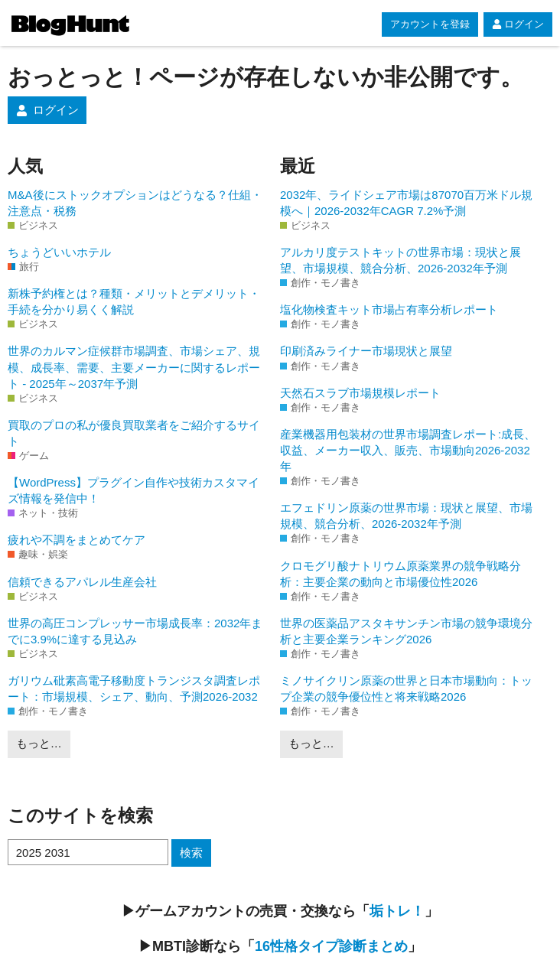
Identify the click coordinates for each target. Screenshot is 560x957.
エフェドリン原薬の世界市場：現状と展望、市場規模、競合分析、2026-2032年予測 (406, 516)
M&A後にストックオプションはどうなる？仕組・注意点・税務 (135, 203)
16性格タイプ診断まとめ (331, 946)
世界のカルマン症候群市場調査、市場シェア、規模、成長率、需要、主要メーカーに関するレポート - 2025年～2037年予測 (134, 367)
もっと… (39, 743)
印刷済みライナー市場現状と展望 (366, 351)
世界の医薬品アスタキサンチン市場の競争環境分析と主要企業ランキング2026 (406, 631)
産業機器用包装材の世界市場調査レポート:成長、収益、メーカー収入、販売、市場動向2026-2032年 (408, 450)
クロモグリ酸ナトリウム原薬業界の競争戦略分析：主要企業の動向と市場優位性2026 (400, 574)
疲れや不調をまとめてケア (77, 540)
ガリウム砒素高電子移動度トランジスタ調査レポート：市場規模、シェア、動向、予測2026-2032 (134, 688)
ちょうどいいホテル (59, 252)
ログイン (518, 24)
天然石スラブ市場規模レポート (360, 393)
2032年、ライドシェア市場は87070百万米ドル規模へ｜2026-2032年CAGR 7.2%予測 (406, 203)
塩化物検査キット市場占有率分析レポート (389, 309)
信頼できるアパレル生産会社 (82, 582)
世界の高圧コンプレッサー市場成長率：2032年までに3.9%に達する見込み (135, 631)
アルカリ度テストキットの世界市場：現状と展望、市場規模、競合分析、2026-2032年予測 (400, 260)
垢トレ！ (397, 911)
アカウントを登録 (430, 24)
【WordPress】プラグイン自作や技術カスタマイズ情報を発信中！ (133, 490)
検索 (191, 853)
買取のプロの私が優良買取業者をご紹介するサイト (134, 433)
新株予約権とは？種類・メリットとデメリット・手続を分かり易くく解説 (134, 301)
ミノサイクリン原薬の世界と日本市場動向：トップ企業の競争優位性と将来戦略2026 (406, 688)
